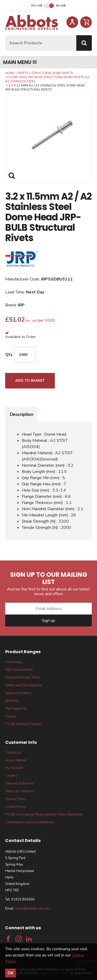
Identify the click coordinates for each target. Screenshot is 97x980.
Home (10, 73)
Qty (9, 355)
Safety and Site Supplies (24, 685)
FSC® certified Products (24, 724)
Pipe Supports (16, 709)
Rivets (23, 73)
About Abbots (16, 760)
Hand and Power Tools (23, 678)
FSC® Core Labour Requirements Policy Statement (44, 815)
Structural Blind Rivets (52, 73)
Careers (11, 776)
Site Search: (5, 35)
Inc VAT (37, 5)
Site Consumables (19, 670)
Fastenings (13, 662)
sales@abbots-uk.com (32, 909)
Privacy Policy (16, 799)
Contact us (13, 753)
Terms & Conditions (20, 791)
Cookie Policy (16, 807)
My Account (14, 768)
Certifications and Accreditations (30, 822)
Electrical (12, 701)
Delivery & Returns (20, 783)
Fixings (11, 716)
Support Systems (18, 693)
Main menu (20, 62)
